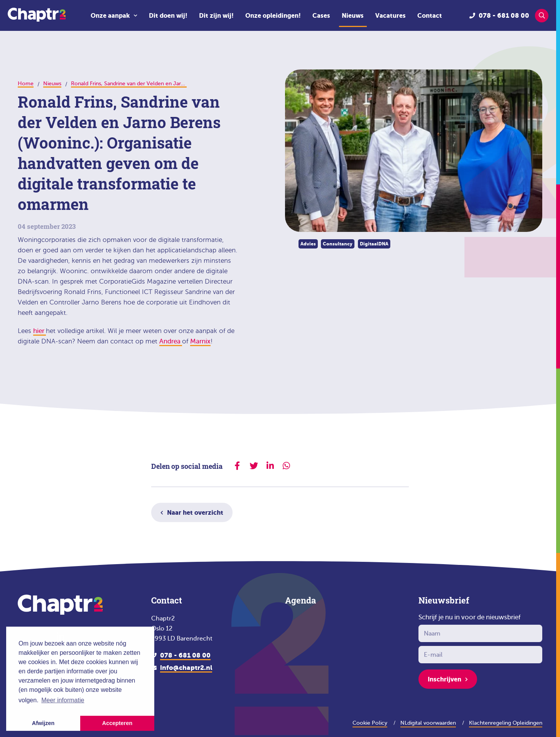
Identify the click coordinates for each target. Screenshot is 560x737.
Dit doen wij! (168, 15)
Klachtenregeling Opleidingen (506, 723)
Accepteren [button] (117, 723)
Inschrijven (444, 679)
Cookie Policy (370, 723)
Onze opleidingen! (273, 15)
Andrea (171, 341)
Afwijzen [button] (43, 723)
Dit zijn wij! (216, 15)
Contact (430, 15)
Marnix (200, 341)
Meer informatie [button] (63, 700)
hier (40, 331)
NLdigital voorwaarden (428, 723)
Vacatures (390, 15)
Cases (321, 15)
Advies (308, 244)
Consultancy (338, 244)
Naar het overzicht (195, 512)
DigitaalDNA (374, 244)
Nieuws (353, 15)
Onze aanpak (110, 15)
